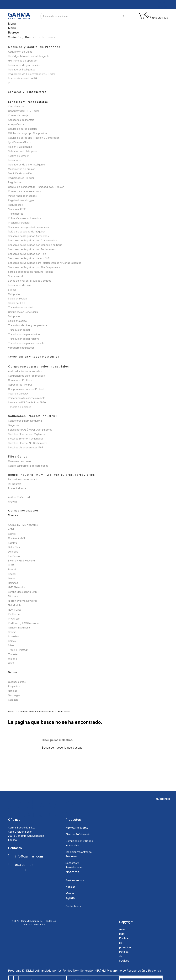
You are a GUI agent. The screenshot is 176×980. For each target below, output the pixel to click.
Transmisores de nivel (21, 307)
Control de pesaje (18, 115)
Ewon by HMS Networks (22, 561)
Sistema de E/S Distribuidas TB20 (27, 402)
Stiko (11, 645)
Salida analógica (17, 299)
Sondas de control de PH (22, 78)
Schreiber (14, 636)
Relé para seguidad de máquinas (27, 232)
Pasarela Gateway (18, 394)
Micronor (13, 596)
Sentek (12, 641)
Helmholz (13, 583)
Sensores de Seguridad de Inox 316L (29, 258)
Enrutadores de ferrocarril (23, 479)
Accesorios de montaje (21, 120)
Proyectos (14, 686)
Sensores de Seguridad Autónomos (28, 236)
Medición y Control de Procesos (34, 47)
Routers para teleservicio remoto (27, 398)
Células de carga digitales (23, 129)
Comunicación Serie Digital (23, 312)
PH (10, 83)
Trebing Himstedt (18, 650)
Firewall (12, 502)
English (162, 7)
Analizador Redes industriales (25, 371)
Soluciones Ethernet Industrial (33, 416)
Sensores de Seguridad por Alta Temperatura (34, 267)
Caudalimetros (16, 106)
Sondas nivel (15, 276)
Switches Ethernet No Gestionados (28, 443)
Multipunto (14, 294)
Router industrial (17, 488)
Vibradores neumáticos (21, 348)
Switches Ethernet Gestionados (26, 439)
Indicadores (15, 160)
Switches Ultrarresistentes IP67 (26, 447)
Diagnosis (14, 425)
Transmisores (16, 214)
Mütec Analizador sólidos (22, 196)
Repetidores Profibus (20, 385)
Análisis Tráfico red (19, 497)
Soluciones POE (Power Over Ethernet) (30, 430)
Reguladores (15, 182)
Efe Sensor (14, 556)
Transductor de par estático (24, 334)
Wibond (13, 659)
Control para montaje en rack (25, 191)
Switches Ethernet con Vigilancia (26, 434)
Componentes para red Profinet (26, 389)
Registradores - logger (21, 178)
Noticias (13, 691)
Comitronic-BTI (16, 538)
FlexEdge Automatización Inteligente (29, 56)
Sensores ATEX (17, 209)
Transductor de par (19, 330)
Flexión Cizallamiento (20, 147)
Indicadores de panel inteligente (26, 165)
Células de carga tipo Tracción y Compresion (34, 138)
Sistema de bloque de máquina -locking (31, 272)
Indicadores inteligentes (22, 69)
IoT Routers (15, 484)
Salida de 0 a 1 (16, 303)
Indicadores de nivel (20, 285)
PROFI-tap (14, 619)
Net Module (15, 605)
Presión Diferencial (19, 223)
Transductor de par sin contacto (26, 343)
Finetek (12, 569)
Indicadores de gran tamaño (24, 65)
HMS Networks (17, 587)
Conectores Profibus (20, 380)
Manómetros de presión (22, 169)
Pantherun (14, 614)
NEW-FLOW (15, 610)
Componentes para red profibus (26, 376)
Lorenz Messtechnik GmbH (23, 592)
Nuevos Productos (77, 828)
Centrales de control (20, 461)
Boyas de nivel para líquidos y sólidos (30, 281)
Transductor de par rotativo (24, 339)
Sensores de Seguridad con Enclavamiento (33, 249)
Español (163, 2)
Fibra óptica (18, 456)
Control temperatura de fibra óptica (28, 466)
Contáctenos (73, 906)
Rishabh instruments (19, 628)
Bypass (12, 290)
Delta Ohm (14, 547)
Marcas (70, 893)
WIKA (11, 663)
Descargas (14, 695)
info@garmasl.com (29, 856)
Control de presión (19, 156)
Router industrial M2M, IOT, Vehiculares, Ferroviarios (51, 475)
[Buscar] (84, 16)
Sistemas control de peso (23, 151)
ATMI (11, 529)
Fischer (12, 574)
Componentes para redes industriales (39, 366)
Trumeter (13, 654)
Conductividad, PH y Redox (24, 111)
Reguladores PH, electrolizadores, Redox (32, 74)
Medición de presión (20, 173)
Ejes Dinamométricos (20, 142)
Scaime (12, 632)
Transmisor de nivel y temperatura (27, 325)
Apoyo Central (16, 124)
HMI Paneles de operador (23, 61)
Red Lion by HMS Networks (24, 623)
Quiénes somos (17, 682)
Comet (12, 534)
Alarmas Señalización (78, 834)
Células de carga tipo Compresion (27, 133)
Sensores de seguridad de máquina (28, 227)
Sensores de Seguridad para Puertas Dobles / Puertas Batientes (45, 263)
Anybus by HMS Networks (23, 525)
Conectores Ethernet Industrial (25, 421)
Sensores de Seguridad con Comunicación (33, 240)
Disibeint (13, 552)
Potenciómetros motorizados (24, 218)
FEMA (11, 565)
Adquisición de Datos (20, 52)
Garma (12, 578)
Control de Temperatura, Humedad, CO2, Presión (36, 187)
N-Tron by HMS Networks (23, 601)
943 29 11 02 (24, 865)
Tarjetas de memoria (20, 407)
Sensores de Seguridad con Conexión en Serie (35, 245)
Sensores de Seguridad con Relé (27, 254)
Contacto (13, 700)
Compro (13, 543)
